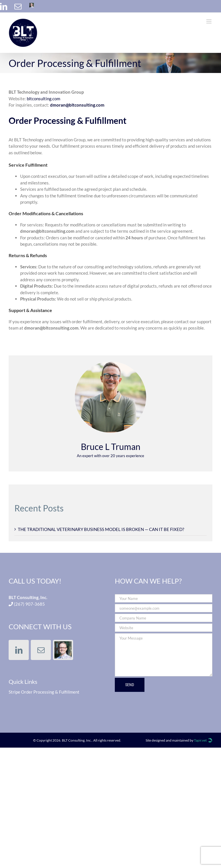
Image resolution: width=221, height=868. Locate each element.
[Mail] (41, 650)
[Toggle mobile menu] (209, 21)
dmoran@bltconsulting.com (77, 105)
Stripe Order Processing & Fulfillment (44, 692)
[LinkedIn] (19, 650)
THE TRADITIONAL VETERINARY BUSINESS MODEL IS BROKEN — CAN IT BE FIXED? (101, 529)
